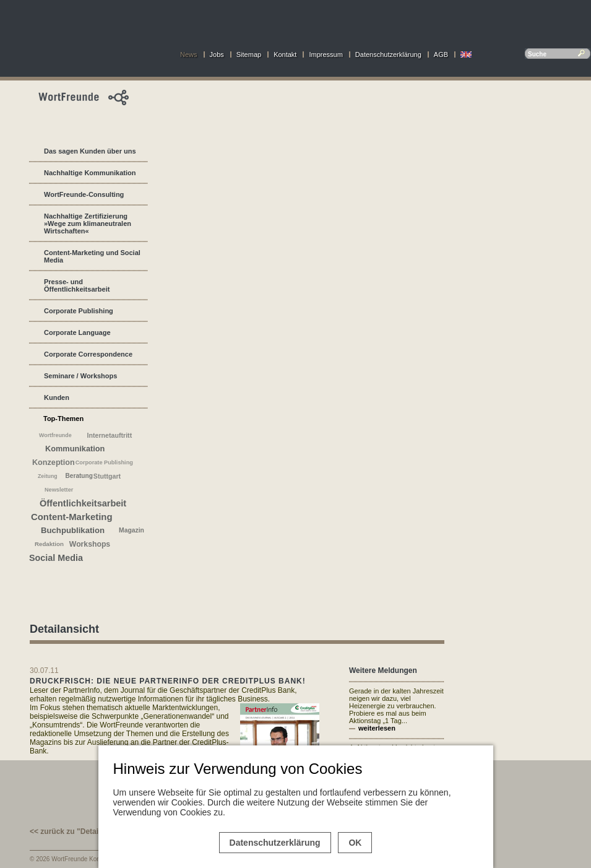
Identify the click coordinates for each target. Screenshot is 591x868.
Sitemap (249, 54)
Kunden (57, 397)
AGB (441, 54)
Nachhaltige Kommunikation (90, 173)
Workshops (90, 544)
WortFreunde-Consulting (84, 194)
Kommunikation (75, 449)
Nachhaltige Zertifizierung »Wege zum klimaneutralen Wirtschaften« (88, 224)
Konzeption (54, 462)
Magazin (132, 530)
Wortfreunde (55, 435)
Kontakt (285, 54)
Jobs (217, 54)
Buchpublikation (73, 530)
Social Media (56, 558)
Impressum (326, 54)
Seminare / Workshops (80, 376)
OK (355, 843)
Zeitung (48, 476)
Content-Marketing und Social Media (92, 256)
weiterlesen (377, 728)
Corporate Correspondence (88, 354)
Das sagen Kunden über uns (90, 151)
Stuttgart (107, 476)
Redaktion (49, 544)
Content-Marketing (72, 517)
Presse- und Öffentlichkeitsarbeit (77, 285)
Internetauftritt (110, 435)
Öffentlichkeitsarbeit (83, 503)
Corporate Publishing (79, 311)
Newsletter (59, 490)
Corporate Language (77, 332)
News (189, 54)
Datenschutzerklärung (388, 54)
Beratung (79, 476)
